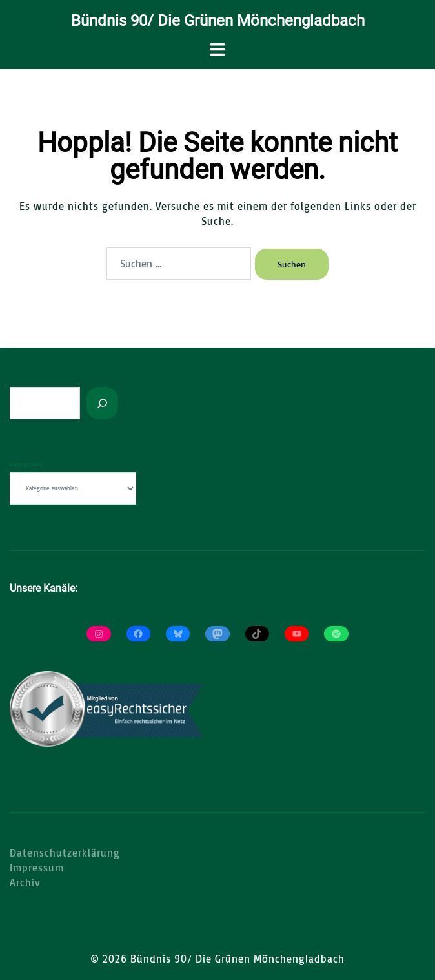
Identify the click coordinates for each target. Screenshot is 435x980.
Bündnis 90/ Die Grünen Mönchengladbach (218, 21)
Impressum (37, 868)
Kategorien (26, 464)
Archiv (25, 882)
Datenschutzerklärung (65, 853)
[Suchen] (102, 403)
